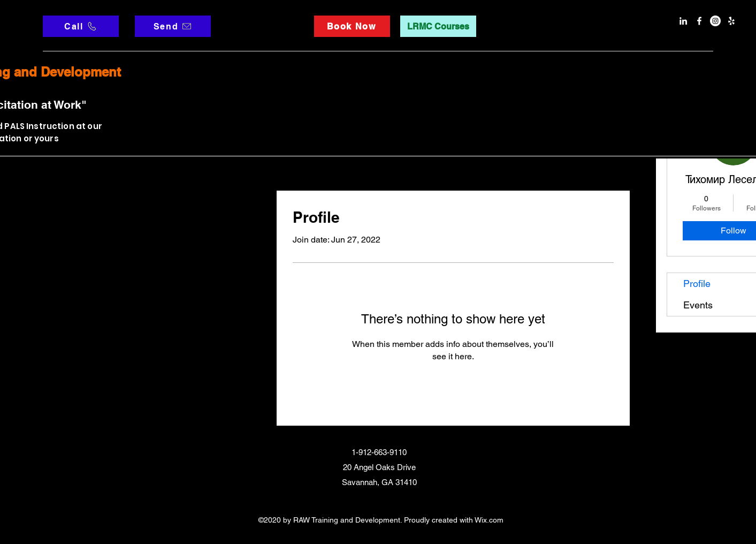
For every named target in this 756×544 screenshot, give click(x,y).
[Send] (173, 26)
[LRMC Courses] (438, 26)
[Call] (81, 26)
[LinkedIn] (683, 21)
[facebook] (699, 21)
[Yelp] (731, 21)
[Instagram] (715, 21)
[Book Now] (352, 26)
